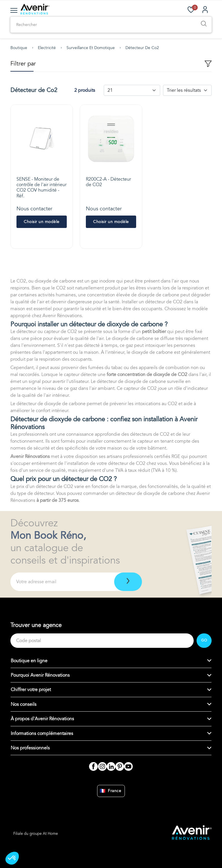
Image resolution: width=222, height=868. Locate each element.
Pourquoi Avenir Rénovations (40, 675)
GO (204, 640)
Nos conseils (24, 704)
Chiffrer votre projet (31, 690)
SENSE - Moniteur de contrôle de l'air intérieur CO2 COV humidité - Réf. (41, 188)
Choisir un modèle (42, 222)
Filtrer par (111, 64)
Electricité (47, 48)
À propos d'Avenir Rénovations (42, 719)
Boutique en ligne (29, 661)
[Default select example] (132, 90)
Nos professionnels (30, 748)
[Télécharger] (128, 582)
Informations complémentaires (42, 734)
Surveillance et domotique (91, 48)
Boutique (19, 48)
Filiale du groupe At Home (36, 834)
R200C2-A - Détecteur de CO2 (108, 182)
